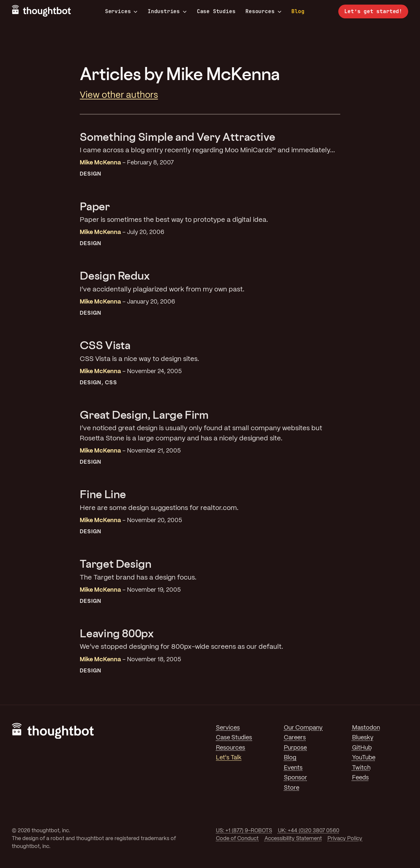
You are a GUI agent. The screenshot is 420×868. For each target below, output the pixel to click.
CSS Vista (105, 345)
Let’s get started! (373, 11)
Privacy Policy (345, 839)
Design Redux (115, 275)
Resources (263, 11)
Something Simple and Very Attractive (177, 137)
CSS (111, 383)
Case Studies (216, 11)
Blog (298, 11)
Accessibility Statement (293, 839)
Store (292, 788)
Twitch (361, 768)
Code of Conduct (237, 839)
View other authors (119, 95)
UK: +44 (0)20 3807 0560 (309, 831)
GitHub (362, 748)
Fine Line (103, 494)
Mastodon (366, 728)
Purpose (295, 748)
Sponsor (295, 778)
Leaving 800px (117, 633)
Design (90, 174)
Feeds (360, 778)
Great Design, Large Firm (144, 415)
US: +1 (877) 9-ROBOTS (244, 831)
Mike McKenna (100, 163)
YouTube (364, 758)
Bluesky (363, 738)
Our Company (303, 728)
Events (293, 768)
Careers (295, 738)
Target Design (115, 564)
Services (121, 11)
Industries (167, 11)
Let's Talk (229, 758)
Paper (95, 206)
